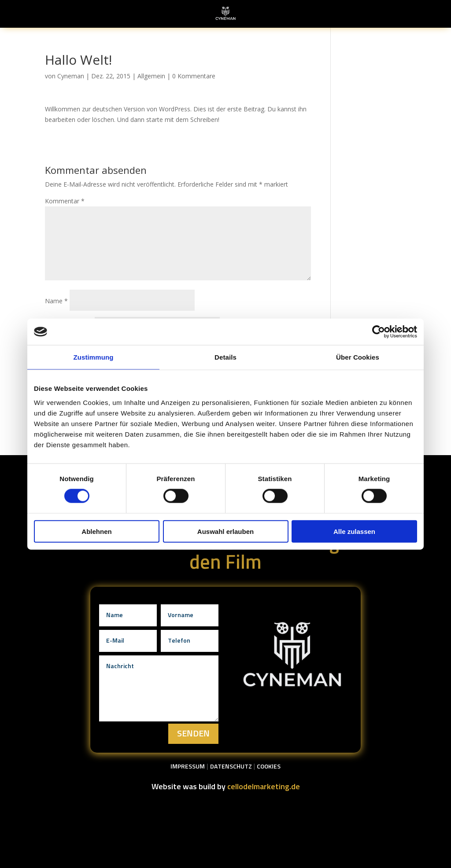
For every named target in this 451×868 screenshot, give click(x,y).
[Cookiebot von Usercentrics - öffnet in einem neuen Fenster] (379, 332)
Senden (193, 734)
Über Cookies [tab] (358, 357)
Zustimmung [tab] (94, 357)
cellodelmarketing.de (264, 787)
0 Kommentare (194, 76)
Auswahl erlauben (225, 531)
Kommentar (65, 201)
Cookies (269, 767)
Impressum (188, 767)
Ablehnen (96, 531)
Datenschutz (231, 767)
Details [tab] (225, 357)
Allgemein (151, 76)
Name (56, 301)
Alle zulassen (354, 531)
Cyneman (71, 76)
